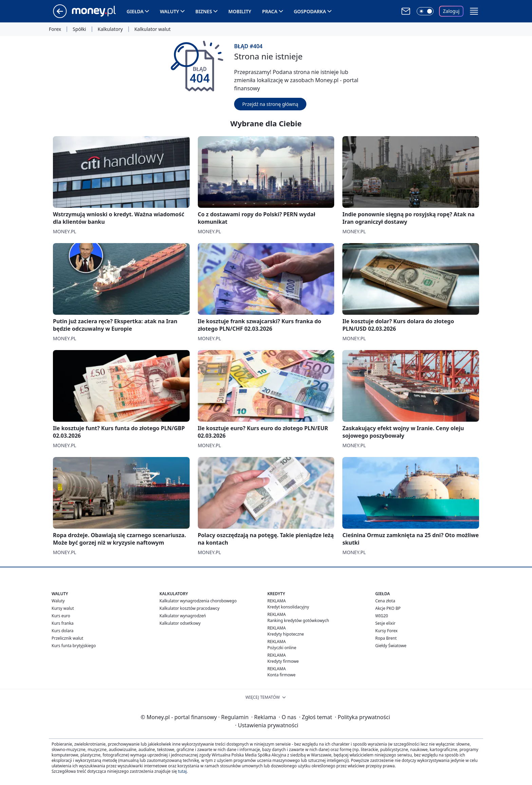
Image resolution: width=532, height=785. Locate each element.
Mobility (240, 11)
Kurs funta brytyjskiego (74, 646)
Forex (55, 29)
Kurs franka (63, 623)
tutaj (182, 771)
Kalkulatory (110, 29)
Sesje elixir (385, 623)
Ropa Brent (386, 638)
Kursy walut (63, 608)
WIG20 (382, 616)
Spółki (79, 29)
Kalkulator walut (153, 29)
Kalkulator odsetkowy (180, 623)
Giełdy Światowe (391, 646)
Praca (270, 11)
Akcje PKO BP (388, 608)
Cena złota (385, 601)
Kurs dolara (63, 631)
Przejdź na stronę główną (270, 104)
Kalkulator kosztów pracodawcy (189, 608)
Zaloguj (451, 11)
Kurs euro (61, 616)
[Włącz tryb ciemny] (425, 11)
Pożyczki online (282, 648)
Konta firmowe (281, 675)
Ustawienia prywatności (267, 725)
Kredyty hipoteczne (286, 634)
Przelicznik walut (67, 638)
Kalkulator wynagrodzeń (183, 616)
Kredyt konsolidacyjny (288, 607)
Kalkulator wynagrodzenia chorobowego (198, 601)
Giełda (135, 11)
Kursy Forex (386, 631)
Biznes (204, 11)
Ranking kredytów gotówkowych (298, 620)
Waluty (169, 11)
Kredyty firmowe (283, 661)
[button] (474, 11)
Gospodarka (310, 11)
